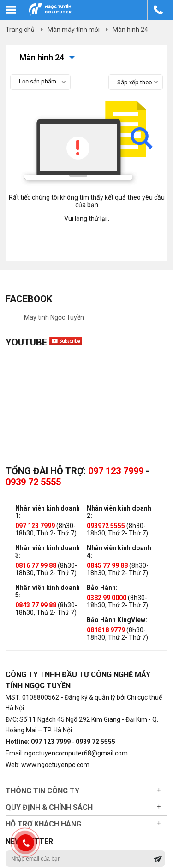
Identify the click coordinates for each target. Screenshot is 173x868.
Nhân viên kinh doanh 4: (119, 552)
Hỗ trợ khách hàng (43, 824)
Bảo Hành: (102, 588)
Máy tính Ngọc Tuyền (54, 317)
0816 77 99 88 (36, 565)
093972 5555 (106, 526)
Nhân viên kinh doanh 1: (48, 512)
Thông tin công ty (42, 791)
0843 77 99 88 (36, 605)
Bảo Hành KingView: (117, 620)
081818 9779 (106, 630)
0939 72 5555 (33, 482)
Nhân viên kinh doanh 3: (48, 552)
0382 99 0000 (107, 598)
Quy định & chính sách (49, 807)
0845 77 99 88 (107, 565)
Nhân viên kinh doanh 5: (48, 591)
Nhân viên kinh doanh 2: (119, 512)
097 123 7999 (116, 471)
